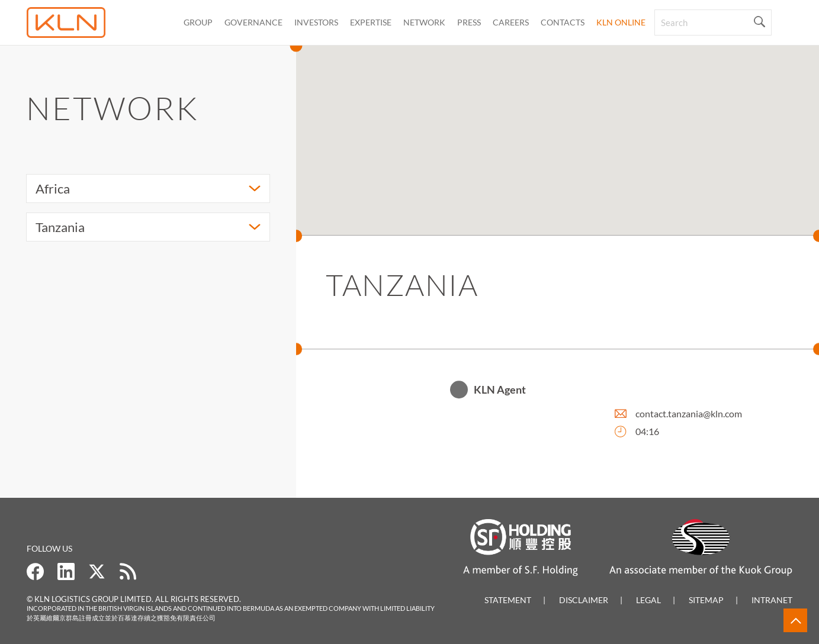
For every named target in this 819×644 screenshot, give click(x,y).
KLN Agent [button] (500, 391)
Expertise (371, 22)
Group (198, 22)
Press (469, 22)
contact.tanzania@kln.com (689, 415)
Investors (316, 22)
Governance (253, 22)
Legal (648, 600)
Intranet (772, 600)
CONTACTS (563, 22)
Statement (508, 600)
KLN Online (621, 22)
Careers (511, 22)
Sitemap (706, 600)
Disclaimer (584, 600)
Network (424, 22)
